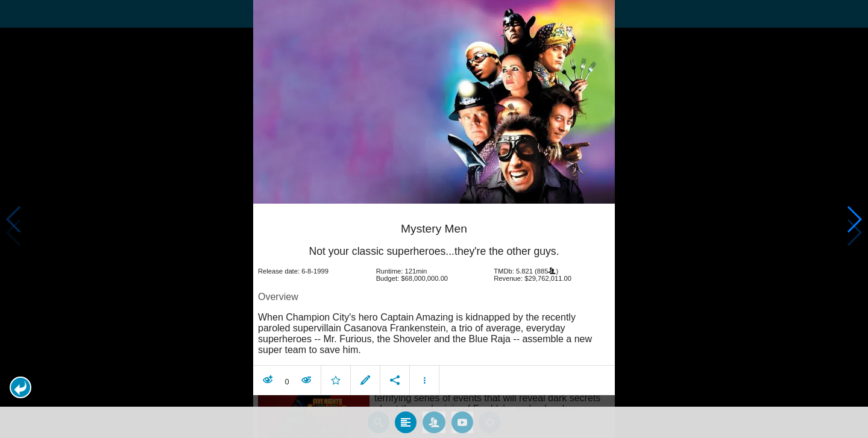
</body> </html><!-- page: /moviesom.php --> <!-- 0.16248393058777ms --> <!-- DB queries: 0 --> (434, 219)
